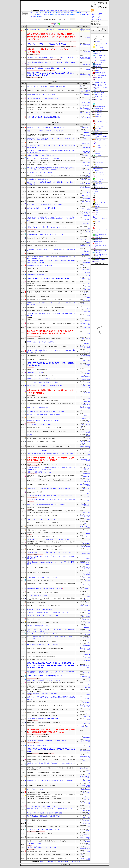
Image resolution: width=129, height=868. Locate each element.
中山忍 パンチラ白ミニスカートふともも (37, 530)
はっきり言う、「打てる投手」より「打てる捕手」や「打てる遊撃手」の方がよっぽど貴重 (49, 480)
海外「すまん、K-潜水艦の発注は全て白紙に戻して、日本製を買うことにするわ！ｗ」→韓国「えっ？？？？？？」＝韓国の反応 (50, 169)
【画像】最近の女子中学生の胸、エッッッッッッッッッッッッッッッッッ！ (45, 201)
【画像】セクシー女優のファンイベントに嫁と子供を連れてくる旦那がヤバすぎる (47, 709)
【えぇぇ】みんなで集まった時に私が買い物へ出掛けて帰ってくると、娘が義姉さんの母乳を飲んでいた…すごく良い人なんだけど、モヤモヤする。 (51, 162)
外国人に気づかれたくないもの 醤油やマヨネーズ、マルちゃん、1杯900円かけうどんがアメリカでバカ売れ (51, 776)
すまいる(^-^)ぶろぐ (86, 796)
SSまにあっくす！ (86, 143)
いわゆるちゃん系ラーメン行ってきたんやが (38, 272)
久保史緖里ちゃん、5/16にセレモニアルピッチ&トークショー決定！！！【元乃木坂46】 (51, 563)
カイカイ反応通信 (100, 49)
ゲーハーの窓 (87, 370)
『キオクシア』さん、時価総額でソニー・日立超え (39, 792)
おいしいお (88, 465)
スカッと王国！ (87, 673)
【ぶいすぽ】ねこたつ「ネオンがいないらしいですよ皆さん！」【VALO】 (45, 634)
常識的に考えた (87, 404)
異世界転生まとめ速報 (100, 151)
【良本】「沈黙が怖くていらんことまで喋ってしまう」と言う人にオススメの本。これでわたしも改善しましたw (51, 760)
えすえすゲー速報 (86, 102)
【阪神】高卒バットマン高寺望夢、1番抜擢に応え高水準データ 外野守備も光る (46, 841)
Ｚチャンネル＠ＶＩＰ (99, 181)
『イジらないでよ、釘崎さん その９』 (41, 450)
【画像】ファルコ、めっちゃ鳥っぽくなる (37, 370)
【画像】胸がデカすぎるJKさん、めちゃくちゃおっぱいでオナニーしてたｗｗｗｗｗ (47, 826)
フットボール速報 (86, 258)
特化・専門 (44, 13)
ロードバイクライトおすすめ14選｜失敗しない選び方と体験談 (42, 242)
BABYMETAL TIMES (99, 200)
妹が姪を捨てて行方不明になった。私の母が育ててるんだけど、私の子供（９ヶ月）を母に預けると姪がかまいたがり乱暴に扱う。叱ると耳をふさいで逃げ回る (51, 795)
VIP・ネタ (52, 13)
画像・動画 (86, 15)
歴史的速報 (98, 153)
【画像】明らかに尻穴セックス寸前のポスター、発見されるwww (43, 693)
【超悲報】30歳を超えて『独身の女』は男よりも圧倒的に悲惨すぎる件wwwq (46, 307)
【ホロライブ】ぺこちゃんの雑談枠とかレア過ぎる (39, 397)
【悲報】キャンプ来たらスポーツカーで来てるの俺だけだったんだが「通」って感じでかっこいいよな (51, 526)
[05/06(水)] (55, 10)
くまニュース (87, 422)
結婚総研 (97, 177)
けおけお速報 (98, 204)
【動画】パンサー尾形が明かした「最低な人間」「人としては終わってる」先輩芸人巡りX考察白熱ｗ (51, 764)
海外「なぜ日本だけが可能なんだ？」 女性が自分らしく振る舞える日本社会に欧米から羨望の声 (50, 459)
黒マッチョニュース (86, 428)
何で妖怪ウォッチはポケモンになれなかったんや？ (40, 610)
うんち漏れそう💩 (31, 435)
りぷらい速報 (87, 272)
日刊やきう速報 (87, 810)
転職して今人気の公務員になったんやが (37, 746)
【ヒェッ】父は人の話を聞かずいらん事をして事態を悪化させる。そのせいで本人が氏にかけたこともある (51, 683)
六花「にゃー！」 (31, 823)
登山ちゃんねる (87, 817)
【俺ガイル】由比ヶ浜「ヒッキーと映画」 (37, 820)
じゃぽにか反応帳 (99, 240)
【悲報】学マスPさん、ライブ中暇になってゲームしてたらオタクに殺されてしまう (47, 431)
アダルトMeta (87, 177)
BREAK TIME (98, 206)
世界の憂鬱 (98, 58)
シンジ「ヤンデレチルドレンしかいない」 (37, 418)
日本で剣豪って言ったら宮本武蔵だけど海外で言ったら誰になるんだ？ (44, 799)
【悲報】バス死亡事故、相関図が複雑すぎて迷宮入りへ (40, 360)
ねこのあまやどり (99, 242)
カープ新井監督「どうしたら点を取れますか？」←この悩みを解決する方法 (50, 30)
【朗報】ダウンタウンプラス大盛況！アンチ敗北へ (39, 508)
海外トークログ (87, 169)
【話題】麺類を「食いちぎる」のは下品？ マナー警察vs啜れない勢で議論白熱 (46, 105)
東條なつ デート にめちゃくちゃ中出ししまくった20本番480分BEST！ (44, 522)
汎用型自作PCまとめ (86, 790)
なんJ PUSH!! (98, 171)
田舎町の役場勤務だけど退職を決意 (35, 275)
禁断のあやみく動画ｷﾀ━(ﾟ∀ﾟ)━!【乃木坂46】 (41, 208)
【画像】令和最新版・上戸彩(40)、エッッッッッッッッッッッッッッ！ (44, 726)
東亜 (80, 13)
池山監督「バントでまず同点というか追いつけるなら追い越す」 (42, 516)
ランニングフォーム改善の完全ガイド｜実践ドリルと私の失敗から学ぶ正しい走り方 (47, 613)
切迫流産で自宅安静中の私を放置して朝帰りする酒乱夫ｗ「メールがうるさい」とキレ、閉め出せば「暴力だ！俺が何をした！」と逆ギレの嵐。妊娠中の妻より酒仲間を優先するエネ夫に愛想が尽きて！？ (51, 219)
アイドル (34, 15)
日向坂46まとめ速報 (100, 92)
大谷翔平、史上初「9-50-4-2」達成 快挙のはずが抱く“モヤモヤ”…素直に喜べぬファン (48, 346)
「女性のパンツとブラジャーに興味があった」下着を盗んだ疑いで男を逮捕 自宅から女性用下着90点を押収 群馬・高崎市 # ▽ (51, 151)
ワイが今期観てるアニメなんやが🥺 (36, 373)
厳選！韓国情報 (87, 64)
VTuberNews (88, 235)
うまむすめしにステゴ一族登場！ (35, 492)
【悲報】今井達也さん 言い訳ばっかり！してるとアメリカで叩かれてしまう (46, 706)
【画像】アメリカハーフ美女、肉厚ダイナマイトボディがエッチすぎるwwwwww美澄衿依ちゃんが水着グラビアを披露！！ (51, 304)
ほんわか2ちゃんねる (99, 162)
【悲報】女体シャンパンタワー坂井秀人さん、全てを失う (44, 829)
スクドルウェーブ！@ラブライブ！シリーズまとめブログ (85, 214)
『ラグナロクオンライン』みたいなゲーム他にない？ (41, 424)
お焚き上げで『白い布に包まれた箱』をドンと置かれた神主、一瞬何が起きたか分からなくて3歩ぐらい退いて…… (50, 332)
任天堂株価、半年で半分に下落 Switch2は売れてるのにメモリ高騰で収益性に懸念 (49, 488)
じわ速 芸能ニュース (100, 56)
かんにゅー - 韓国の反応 (101, 82)
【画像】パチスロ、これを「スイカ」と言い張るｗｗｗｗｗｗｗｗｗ (44, 773)
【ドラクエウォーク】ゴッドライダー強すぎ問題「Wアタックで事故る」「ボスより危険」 (49, 803)
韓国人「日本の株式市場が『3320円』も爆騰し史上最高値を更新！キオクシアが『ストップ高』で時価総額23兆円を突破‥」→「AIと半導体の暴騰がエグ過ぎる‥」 (51, 665)
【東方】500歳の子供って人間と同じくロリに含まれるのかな (42, 851)
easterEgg (97, 209)
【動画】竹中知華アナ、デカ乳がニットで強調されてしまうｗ (48, 279)
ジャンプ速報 (98, 222)
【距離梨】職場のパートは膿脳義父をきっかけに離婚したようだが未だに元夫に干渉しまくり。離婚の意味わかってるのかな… (51, 543)
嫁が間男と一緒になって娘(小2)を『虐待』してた (39, 702)
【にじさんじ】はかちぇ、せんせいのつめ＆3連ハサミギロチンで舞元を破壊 (45, 411)
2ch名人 (88, 642)
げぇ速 (89, 173)
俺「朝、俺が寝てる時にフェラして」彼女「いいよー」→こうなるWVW (44, 204)
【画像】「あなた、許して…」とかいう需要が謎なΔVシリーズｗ (43, 379)
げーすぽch (97, 190)
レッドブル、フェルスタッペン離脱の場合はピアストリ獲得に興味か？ (48, 539)
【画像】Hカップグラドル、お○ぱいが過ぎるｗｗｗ (45, 676)
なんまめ (88, 436)
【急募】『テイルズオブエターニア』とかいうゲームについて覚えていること (47, 519)
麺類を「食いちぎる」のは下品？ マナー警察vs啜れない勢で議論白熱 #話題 (45, 131)
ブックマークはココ (97, 13)
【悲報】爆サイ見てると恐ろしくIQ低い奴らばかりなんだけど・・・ (44, 376)
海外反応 (34, 17)
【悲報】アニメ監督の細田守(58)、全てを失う (39, 472)
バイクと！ (97, 233)
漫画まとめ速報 (87, 262)
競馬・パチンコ (77, 15)
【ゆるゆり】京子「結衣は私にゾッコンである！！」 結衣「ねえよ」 (44, 165)
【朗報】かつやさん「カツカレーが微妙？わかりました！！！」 (42, 464)
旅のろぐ (97, 217)
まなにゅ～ (88, 219)
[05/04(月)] (66, 10)
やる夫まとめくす (86, 118)
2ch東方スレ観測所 (86, 852)
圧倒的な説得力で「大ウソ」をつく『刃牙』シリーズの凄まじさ (44, 645)
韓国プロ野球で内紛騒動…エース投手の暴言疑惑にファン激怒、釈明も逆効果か (46, 113)
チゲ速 (97, 192)
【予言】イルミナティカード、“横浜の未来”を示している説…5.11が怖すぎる (45, 127)
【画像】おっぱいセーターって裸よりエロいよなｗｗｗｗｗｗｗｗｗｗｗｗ (50, 552)
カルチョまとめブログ (85, 184)
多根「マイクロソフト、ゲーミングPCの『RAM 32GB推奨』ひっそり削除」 (45, 386)
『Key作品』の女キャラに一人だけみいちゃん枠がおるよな (42, 98)
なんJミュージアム (86, 316)
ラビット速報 (87, 328)
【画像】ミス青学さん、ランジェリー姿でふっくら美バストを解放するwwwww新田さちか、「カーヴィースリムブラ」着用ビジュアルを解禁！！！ (51, 139)
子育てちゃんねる (86, 578)
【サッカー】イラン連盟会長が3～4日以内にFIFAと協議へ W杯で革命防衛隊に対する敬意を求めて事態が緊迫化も (51, 257)
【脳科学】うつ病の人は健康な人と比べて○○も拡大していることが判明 (44, 188)
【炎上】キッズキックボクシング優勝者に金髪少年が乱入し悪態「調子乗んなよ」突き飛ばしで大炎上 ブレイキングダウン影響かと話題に (51, 687)
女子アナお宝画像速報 (101, 60)
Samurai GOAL (87, 311)
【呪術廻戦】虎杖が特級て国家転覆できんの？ (38, 179)
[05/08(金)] (43, 10)
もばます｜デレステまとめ (100, 187)
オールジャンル (35, 13)
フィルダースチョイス (85, 509)
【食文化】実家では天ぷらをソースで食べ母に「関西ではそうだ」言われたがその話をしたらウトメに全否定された (51, 282)
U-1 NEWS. (88, 38)
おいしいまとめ (87, 269)
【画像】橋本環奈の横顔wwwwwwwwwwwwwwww (39, 327)
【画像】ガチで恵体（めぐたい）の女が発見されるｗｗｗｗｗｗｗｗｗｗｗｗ (50, 496)
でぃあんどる (87, 827)
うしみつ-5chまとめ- (86, 202)
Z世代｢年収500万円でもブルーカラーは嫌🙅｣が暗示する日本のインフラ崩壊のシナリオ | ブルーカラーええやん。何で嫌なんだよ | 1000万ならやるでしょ (51, 469)
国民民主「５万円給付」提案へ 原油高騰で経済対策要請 (40, 342)
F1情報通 (88, 540)
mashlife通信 (98, 64)
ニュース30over (98, 155)
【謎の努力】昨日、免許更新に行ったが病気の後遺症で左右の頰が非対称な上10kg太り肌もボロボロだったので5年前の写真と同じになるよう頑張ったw (51, 512)
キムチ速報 (98, 52)
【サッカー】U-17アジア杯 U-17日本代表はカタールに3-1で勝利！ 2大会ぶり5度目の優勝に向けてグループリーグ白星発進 (51, 630)
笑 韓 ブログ (98, 119)
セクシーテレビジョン (99, 237)
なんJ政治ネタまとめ (86, 489)
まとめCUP (88, 205)
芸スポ (85, 13)
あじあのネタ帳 (99, 68)
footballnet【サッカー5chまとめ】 (101, 260)
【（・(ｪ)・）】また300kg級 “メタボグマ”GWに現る (40, 833)
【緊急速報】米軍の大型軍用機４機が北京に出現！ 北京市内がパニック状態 (50, 57)
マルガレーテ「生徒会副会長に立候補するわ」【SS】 (40, 213)
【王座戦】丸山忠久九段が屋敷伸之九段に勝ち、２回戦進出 (41, 642)
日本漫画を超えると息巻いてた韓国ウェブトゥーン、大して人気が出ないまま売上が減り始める (51, 147)
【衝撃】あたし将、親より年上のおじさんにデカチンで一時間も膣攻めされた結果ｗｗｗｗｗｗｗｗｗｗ (51, 584)
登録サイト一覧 (96, 16)
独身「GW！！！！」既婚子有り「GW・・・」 (38, 660)
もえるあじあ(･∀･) (86, 156)
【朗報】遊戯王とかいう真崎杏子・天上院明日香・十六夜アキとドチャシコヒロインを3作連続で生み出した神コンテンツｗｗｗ (51, 262)
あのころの (97, 185)
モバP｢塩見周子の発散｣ (33, 143)
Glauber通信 (88, 228)
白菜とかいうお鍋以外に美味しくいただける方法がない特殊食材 (42, 592)
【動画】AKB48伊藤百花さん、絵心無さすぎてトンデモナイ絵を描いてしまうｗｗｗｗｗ (51, 364)
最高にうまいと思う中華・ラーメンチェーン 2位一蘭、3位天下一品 (44, 415)
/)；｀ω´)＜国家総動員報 (100, 175)
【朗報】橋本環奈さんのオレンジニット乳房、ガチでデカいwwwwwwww (44, 533)
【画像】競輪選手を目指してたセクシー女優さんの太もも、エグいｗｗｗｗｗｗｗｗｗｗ (48, 338)
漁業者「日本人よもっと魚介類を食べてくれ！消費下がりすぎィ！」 (44, 680)
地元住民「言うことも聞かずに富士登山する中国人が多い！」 (42, 536)
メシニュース (87, 232)
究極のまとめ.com (86, 128)
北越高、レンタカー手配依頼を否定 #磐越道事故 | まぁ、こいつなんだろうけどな (46, 504)
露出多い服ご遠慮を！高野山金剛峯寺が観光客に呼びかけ (44, 816)
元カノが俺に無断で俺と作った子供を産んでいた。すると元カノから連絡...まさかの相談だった (50, 300)
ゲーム (40, 15)
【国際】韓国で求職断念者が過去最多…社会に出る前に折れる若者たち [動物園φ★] (51, 63)
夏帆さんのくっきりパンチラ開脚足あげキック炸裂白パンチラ (42, 712)
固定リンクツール (96, 18)
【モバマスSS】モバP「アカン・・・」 (36, 619)
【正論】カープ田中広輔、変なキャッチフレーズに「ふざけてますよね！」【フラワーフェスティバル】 (51, 351)
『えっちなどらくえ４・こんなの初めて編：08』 (44, 117)
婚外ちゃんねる (87, 136)
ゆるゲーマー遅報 (86, 99)
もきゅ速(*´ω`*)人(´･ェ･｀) (100, 224)
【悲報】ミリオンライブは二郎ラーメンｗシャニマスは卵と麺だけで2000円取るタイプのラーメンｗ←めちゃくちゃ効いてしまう (51, 108)
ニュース (74, 13)
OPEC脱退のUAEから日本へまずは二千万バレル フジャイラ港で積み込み (45, 427)
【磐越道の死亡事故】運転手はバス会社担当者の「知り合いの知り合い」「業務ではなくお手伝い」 (51, 756)
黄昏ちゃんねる (98, 198)
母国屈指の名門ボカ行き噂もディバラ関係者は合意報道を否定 (42, 311)
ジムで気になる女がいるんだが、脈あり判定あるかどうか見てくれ (43, 382)
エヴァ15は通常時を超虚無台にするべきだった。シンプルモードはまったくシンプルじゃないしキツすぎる (51, 638)
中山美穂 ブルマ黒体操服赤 (34, 320)
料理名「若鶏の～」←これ (33, 231)
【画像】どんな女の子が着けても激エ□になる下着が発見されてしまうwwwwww (51, 750)
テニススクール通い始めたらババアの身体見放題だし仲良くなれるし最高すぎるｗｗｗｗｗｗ (49, 546)
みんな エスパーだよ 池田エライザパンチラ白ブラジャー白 (41, 657)
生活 (59, 15)
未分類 (40, 17)
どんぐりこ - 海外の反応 (101, 76)
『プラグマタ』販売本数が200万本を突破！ (37, 595)
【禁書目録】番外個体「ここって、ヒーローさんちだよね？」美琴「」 (44, 254)
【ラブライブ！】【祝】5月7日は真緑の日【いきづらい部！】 (42, 238)
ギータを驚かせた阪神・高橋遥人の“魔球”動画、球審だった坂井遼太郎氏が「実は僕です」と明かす (51, 289)
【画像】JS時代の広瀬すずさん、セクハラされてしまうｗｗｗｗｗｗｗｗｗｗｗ (51, 500)
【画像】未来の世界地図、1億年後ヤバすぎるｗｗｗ (40, 265)
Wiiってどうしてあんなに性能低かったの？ (37, 568)
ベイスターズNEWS (99, 183)
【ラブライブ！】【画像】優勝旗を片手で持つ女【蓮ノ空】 (41, 442)
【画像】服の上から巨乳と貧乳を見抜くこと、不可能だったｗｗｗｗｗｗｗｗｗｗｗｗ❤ (51, 315)
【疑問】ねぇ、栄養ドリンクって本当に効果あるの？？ (40, 296)
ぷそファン (98, 130)
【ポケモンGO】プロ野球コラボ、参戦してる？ (38, 837)
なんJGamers (87, 286)
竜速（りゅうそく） (86, 855)
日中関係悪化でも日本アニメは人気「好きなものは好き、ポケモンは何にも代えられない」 (51, 454)
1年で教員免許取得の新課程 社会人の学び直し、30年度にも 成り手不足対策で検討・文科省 (50, 404)
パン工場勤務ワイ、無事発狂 (34, 844)
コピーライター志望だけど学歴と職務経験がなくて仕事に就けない (43, 158)
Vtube (54, 15)
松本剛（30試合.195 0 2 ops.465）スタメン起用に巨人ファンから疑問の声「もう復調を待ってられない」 (51, 810)
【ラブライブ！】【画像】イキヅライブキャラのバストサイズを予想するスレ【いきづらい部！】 (51, 90)
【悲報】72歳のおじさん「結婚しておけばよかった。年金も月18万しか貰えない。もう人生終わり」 (51, 323)
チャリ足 (88, 242)
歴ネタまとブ (87, 799)
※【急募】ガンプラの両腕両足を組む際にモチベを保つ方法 (41, 785)
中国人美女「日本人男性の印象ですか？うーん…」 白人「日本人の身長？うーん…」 (47, 195)
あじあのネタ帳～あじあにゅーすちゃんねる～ (85, 58)
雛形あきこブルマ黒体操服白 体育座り (37, 286)
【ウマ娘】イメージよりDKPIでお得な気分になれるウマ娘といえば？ (44, 606)
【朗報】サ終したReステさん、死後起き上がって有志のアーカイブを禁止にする (46, 858)
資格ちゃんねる (87, 360)
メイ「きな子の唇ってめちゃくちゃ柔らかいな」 (39, 573)
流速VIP (88, 383)
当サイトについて (96, 15)
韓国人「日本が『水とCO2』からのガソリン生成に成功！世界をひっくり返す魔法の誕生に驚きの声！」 (51, 74)
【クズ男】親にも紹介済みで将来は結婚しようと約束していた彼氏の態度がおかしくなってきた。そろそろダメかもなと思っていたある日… (51, 135)
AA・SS (64, 15)
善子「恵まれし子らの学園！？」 (35, 102)
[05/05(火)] (60, 10)
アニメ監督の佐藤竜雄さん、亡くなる (36, 356)
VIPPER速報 (88, 558)
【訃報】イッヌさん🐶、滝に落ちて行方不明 (38, 737)
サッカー (68, 13)
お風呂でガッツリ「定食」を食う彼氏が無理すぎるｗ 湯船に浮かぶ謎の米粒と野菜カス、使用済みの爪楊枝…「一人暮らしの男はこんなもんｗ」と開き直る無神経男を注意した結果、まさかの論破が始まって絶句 (51, 698)
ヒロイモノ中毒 (99, 95)
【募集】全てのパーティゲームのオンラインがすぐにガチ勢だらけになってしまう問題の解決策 (50, 781)
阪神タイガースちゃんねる (100, 202)
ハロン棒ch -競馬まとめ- (100, 179)
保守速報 (88, 70)
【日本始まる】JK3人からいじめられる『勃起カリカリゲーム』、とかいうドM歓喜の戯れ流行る (51, 557)
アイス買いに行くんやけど (33, 268)
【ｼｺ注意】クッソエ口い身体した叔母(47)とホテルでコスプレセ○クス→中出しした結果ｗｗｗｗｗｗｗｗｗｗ (51, 223)
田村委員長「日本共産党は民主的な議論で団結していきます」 (48, 68)
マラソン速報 (87, 613)
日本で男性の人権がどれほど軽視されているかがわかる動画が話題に (45, 813)
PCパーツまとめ (87, 793)
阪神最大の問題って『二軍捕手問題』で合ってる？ (39, 408)
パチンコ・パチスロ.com (100, 139)
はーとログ (88, 373)
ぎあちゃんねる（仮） (85, 180)
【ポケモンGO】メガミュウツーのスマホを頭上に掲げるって (42, 246)
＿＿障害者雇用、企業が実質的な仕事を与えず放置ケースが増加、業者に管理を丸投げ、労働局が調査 (51, 250)
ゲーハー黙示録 (87, 520)
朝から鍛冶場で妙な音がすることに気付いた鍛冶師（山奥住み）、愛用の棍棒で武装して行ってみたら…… (51, 731)
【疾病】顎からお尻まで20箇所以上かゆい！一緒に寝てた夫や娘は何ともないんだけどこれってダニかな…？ (51, 198)
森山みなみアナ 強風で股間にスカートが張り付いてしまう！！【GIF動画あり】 (50, 392)
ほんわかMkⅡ (87, 415)
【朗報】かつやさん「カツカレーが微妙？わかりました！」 (41, 580)
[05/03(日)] (72, 10)
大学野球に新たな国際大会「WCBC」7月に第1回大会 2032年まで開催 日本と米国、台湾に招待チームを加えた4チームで (51, 769)
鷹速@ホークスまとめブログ (101, 251)
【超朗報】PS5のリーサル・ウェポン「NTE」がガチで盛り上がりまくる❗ (45, 589)
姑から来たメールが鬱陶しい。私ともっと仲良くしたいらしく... (44, 616)
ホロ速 (89, 398)
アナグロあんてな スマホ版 (99, 19)
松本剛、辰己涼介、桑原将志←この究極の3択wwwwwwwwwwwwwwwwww (45, 648)
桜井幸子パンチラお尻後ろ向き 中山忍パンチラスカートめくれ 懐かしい (45, 549)
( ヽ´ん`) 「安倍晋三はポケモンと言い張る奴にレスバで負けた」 (42, 716)
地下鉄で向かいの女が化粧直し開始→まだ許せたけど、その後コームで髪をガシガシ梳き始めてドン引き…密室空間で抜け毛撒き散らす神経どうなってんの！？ (51, 672)
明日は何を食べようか (85, 87)
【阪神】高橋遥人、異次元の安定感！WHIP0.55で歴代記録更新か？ (43, 401)
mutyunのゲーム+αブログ (100, 168)
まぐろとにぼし (98, 253)
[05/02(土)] (78, 10)
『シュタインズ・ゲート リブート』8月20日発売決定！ (40, 173)
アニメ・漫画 (47, 15)
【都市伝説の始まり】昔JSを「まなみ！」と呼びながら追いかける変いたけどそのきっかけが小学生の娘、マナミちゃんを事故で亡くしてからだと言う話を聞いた (51, 476)
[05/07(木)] (49, 10)
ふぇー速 (88, 159)
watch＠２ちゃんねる (86, 376)
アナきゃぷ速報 (87, 52)
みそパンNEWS (87, 105)
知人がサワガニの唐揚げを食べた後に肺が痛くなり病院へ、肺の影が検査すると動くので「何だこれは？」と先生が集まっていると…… (51, 37)
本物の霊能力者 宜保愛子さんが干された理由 (38, 626)
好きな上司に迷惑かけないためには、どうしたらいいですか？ (42, 577)
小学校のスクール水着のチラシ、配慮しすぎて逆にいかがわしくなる (45, 420)
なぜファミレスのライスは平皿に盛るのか (37, 602)
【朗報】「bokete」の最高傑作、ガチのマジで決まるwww (41, 95)
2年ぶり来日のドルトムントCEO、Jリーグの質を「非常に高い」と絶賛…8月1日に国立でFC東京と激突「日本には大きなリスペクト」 (51, 599)
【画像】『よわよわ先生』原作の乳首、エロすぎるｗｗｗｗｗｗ (46, 227)
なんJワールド (87, 716)
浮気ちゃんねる (87, 301)
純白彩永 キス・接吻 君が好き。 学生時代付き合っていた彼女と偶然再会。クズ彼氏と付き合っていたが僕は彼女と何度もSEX (51, 292)
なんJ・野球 (60, 13)
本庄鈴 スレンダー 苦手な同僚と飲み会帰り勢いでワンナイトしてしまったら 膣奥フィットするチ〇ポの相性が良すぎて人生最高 (51, 690)
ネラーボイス (87, 830)
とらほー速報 (87, 289)
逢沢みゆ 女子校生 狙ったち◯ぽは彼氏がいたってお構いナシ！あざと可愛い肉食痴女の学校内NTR (51, 176)
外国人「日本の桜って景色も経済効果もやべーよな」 (40, 652)
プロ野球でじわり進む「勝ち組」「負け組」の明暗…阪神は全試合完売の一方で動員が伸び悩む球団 (51, 854)
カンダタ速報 (87, 454)
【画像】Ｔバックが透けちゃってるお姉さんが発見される (47, 44)
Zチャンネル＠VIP (86, 380)
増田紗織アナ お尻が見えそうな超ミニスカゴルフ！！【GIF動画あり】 (49, 51)
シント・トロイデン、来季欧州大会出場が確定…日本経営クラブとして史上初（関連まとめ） (50, 183)
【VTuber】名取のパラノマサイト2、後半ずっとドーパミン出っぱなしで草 (45, 234)
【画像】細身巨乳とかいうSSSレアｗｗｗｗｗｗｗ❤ (43, 719)
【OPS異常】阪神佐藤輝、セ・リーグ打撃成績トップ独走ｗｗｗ (42, 622)
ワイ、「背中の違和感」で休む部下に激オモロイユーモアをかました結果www (46, 191)
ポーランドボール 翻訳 (99, 226)
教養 (70, 15)
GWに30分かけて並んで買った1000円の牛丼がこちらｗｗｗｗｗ (46, 86)
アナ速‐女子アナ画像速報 (100, 144)
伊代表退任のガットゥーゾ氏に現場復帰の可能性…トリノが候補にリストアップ (46, 723)
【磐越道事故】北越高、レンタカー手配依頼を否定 (40, 155)
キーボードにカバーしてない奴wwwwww (38, 789)
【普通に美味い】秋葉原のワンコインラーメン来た (42, 847)
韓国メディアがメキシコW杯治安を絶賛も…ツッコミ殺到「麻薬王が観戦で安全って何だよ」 (49, 446)
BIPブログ (88, 192)
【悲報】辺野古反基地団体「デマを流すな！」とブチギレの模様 (46, 741)
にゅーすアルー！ (86, 195)
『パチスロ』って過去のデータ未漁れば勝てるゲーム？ (41, 806)
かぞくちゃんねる (86, 617)
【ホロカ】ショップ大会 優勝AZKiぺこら (37, 484)
